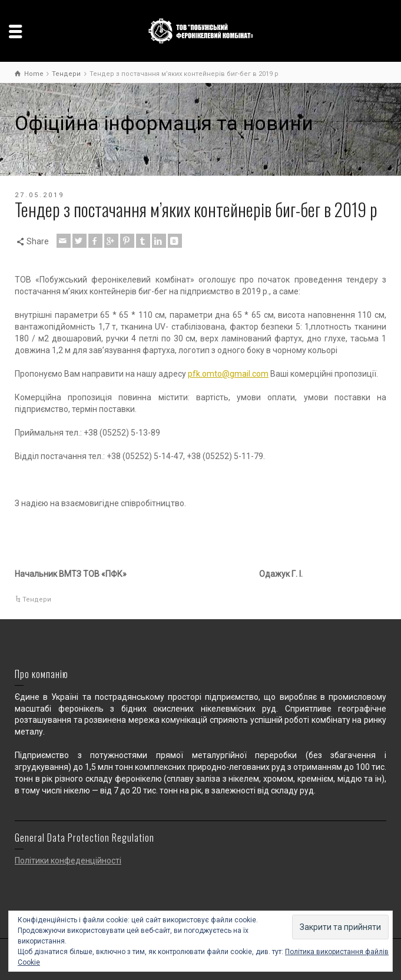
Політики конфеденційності (68, 861)
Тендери (37, 599)
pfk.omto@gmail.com (228, 374)
